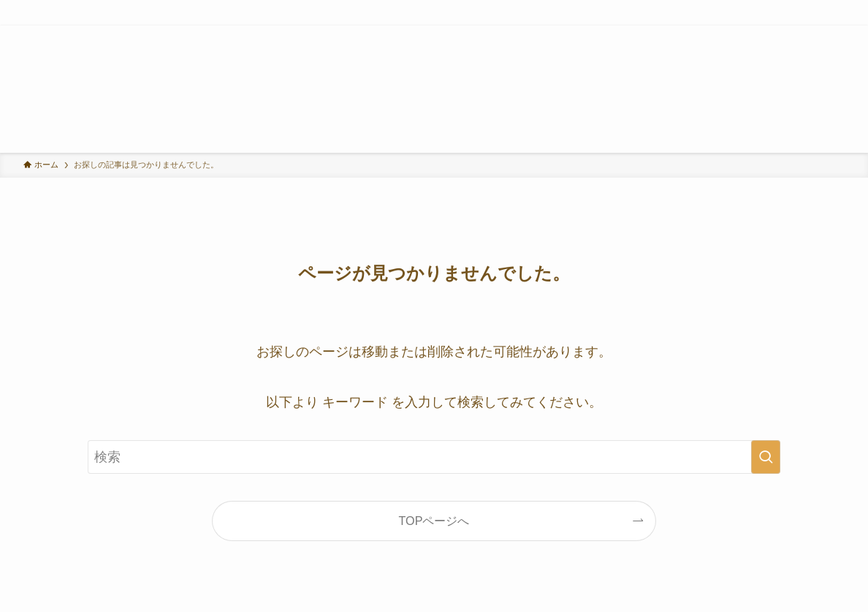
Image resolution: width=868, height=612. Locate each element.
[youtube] (797, 34)
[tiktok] (778, 34)
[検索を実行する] (766, 457)
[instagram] (759, 34)
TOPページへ (434, 521)
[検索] (835, 34)
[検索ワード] (434, 457)
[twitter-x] (740, 34)
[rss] (816, 34)
